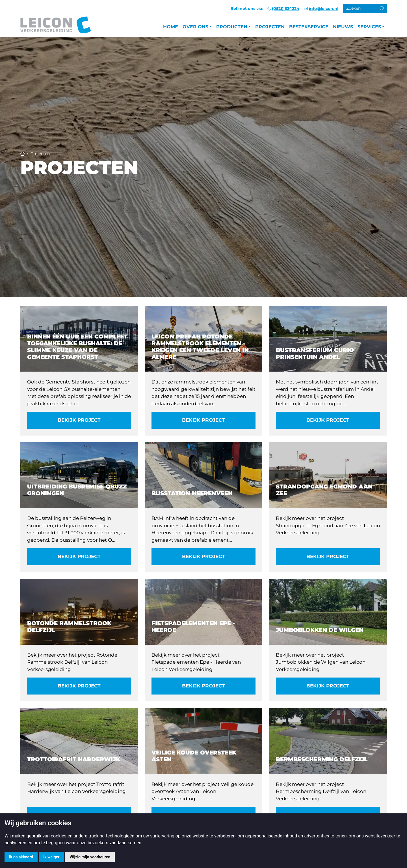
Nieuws (343, 27)
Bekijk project (79, 420)
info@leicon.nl (324, 8)
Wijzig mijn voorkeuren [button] (90, 857)
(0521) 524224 (286, 8)
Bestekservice (309, 27)
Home (171, 27)
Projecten (270, 27)
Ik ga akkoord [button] (21, 857)
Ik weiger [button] (51, 857)
